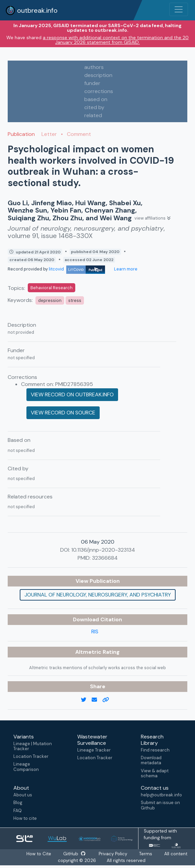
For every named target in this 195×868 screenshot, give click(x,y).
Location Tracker (31, 756)
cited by (94, 107)
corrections (99, 91)
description (98, 75)
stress (75, 300)
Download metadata (151, 760)
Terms (147, 854)
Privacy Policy (114, 854)
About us (23, 795)
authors (94, 67)
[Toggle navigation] (179, 9)
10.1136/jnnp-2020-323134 (103, 550)
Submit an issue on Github (160, 805)
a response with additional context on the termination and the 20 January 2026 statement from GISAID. (116, 40)
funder (92, 83)
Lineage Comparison (26, 767)
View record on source (63, 413)
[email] (97, 700)
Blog (18, 803)
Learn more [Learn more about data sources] (125, 269)
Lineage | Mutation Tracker (33, 746)
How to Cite (38, 854)
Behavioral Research (52, 288)
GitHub (74, 854)
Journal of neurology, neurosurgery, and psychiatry (98, 595)
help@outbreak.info (161, 795)
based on (96, 99)
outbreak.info (31, 10)
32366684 (105, 558)
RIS (95, 632)
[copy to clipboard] (108, 700)
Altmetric (89, 652)
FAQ (18, 811)
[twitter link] (86, 700)
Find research (155, 750)
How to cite (25, 818)
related (93, 115)
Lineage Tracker (94, 750)
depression (50, 300)
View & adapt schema (155, 773)
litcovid (77, 269)
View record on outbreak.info (72, 394)
